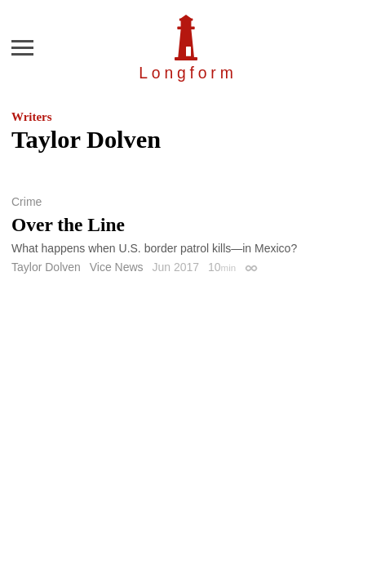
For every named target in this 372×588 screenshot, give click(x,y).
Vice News (117, 267)
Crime (27, 202)
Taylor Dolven (46, 267)
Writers (31, 117)
